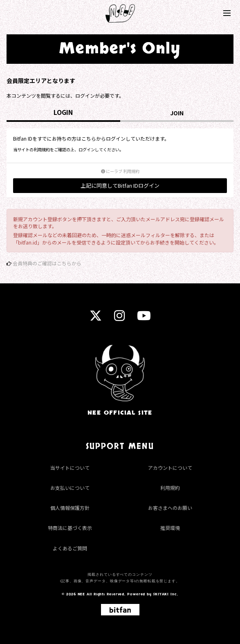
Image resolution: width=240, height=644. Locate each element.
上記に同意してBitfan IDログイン (120, 185)
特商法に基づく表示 (70, 528)
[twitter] (96, 318)
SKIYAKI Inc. (166, 594)
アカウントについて (170, 468)
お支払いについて (70, 488)
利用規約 (170, 488)
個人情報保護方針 (70, 508)
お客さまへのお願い (170, 508)
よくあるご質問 (70, 548)
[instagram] (119, 318)
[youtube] (144, 318)
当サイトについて (70, 468)
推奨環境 (170, 528)
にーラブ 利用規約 (120, 171)
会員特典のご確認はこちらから (47, 263)
